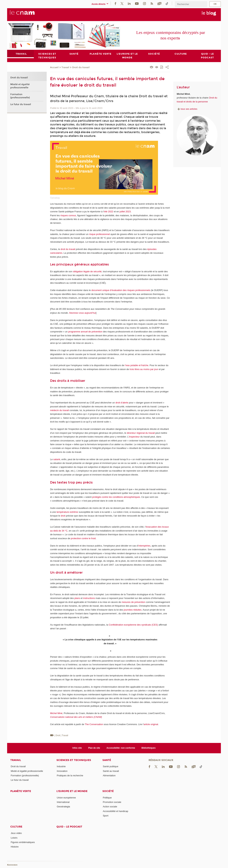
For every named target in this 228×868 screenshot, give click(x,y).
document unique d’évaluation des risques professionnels (121, 290)
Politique (107, 798)
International (63, 802)
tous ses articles (187, 109)
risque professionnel (99, 234)
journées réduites (133, 610)
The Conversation (94, 724)
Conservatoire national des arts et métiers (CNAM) (76, 717)
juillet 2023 (125, 212)
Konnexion (12, 865)
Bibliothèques (148, 748)
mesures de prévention (133, 602)
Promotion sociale (112, 802)
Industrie (61, 767)
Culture (16, 827)
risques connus (68, 215)
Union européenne (66, 798)
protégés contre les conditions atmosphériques (116, 497)
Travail (65, 67)
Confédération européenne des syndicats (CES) (133, 625)
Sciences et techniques (74, 760)
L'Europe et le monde (72, 791)
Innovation (62, 771)
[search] (191, 4)
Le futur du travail (21, 104)
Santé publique (111, 767)
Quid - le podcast (69, 827)
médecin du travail (59, 410)
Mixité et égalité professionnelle (20, 86)
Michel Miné (56, 713)
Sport (106, 816)
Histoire (15, 847)
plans (77, 598)
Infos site (77, 748)
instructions (89, 598)
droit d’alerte (122, 403)
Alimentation (109, 775)
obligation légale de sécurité (87, 271)
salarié (57, 459)
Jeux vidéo (16, 833)
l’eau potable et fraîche (137, 365)
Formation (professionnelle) (20, 96)
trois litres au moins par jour (144, 369)
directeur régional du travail (141, 433)
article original (151, 724)
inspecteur (134, 437)
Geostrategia (63, 807)
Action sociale (110, 807)
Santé (107, 760)
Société (108, 791)
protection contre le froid (83, 538)
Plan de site (94, 748)
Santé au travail (111, 771)
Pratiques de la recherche (70, 775)
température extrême (67, 512)
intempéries (144, 546)
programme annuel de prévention (85, 332)
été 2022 (109, 212)
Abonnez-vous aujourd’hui (82, 313)
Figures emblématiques (23, 842)
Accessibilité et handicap (115, 811)
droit (63, 516)
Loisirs (14, 838)
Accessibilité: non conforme (121, 748)
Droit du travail (81, 67)
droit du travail (68, 249)
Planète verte (21, 791)
